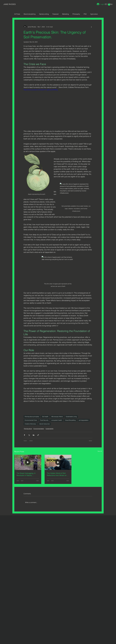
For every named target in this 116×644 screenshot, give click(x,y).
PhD (85, 14)
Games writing (44, 14)
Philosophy (76, 14)
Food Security (44, 420)
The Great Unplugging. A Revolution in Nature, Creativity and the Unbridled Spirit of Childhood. (27, 474)
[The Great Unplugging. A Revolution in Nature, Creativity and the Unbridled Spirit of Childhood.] (28, 462)
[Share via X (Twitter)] (29, 435)
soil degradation (84, 420)
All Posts (17, 14)
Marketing (65, 14)
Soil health (45, 417)
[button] (109, 4)
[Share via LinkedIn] (34, 435)
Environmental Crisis (31, 420)
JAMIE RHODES (10, 4)
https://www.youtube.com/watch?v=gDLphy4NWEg (41, 90)
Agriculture (94, 14)
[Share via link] (38, 435)
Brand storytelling (30, 14)
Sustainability (50, 429)
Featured (55, 14)
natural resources (44, 424)
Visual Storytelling (70, 420)
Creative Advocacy (30, 424)
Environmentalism (39, 429)
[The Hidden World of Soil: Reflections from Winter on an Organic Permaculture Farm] (58, 462)
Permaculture (28, 429)
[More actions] (91, 27)
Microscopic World (57, 417)
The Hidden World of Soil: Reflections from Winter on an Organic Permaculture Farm (58, 474)
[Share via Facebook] (24, 435)
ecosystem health (57, 420)
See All (100, 451)
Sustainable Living (71, 417)
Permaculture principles (32, 417)
